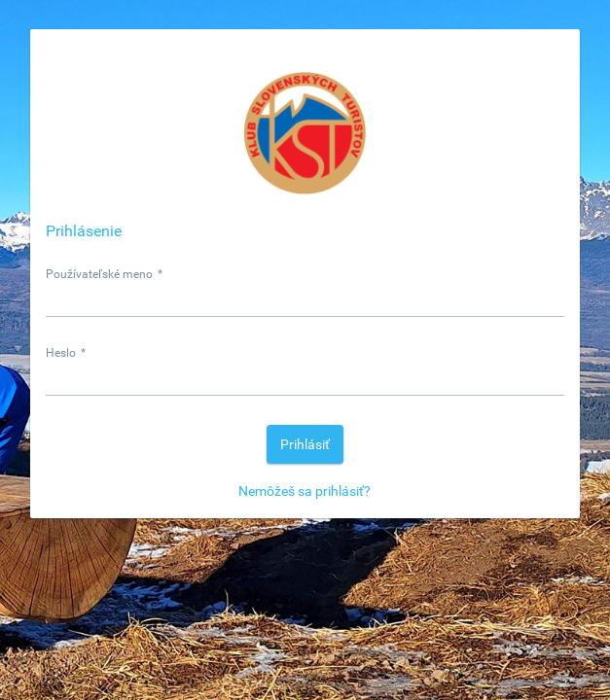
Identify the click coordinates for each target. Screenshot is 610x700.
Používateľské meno (104, 274)
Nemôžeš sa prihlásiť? (305, 491)
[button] (305, 444)
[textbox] (305, 299)
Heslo (66, 353)
